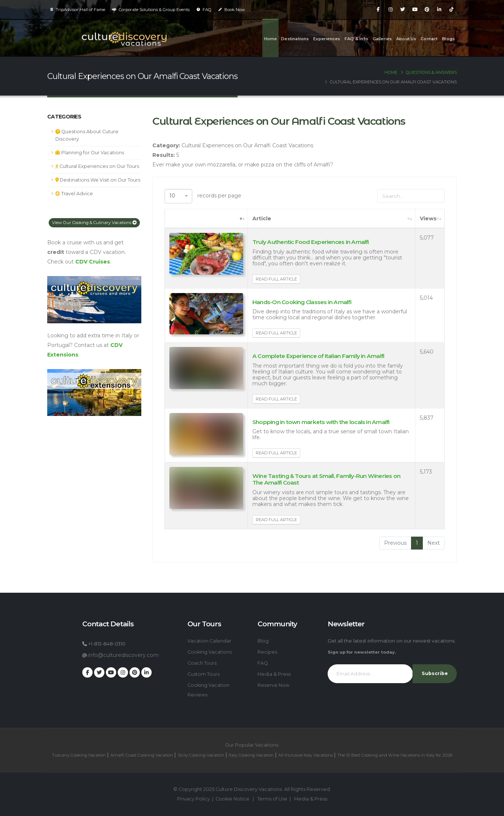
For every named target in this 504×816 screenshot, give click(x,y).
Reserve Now (273, 685)
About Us (406, 39)
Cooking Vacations (210, 652)
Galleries (382, 39)
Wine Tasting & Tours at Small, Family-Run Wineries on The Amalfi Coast (326, 479)
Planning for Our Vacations (90, 153)
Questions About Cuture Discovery (87, 135)
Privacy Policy (194, 799)
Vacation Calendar (209, 641)
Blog (263, 641)
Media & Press (274, 674)
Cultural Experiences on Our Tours (97, 166)
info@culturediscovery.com (123, 655)
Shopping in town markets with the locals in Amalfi (321, 422)
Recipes (267, 652)
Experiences (327, 39)
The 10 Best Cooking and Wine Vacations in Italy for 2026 (395, 755)
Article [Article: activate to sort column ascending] (262, 218)
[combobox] (178, 196)
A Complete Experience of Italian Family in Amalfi (318, 356)
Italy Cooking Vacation (251, 755)
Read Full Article (276, 279)
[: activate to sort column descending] (206, 219)
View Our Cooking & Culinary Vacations (94, 223)
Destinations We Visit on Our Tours (98, 180)
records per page (203, 196)
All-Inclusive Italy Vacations (305, 755)
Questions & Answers (431, 72)
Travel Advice (74, 194)
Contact (429, 39)
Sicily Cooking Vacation (201, 755)
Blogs (448, 39)
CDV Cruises (93, 262)
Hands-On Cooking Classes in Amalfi (302, 302)
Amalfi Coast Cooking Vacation (142, 755)
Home (271, 39)
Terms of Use (272, 799)
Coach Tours (202, 663)
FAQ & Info (356, 39)
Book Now (232, 10)
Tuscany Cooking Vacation (79, 755)
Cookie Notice (232, 799)
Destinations (295, 39)
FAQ (204, 10)
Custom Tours (203, 674)
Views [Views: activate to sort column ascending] (428, 218)
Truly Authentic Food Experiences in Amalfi (311, 242)
